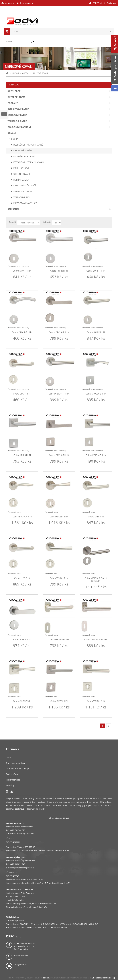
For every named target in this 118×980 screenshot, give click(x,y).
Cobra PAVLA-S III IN (59, 455)
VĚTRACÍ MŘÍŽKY (22, 197)
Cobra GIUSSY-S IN (22, 701)
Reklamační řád (13, 780)
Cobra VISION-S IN (96, 701)
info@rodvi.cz (20, 965)
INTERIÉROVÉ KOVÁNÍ (24, 156)
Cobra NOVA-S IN (59, 701)
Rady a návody (26, 3)
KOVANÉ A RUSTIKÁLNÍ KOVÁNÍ (29, 162)
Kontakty (10, 785)
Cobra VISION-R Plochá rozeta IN (96, 580)
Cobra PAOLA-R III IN (22, 332)
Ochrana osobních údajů (17, 769)
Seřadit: (13, 222)
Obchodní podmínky (15, 763)
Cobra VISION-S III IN (96, 455)
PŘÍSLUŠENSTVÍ (21, 168)
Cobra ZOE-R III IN (22, 640)
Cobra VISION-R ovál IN (96, 640)
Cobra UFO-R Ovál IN (59, 640)
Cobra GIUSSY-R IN (59, 517)
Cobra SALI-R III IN (96, 332)
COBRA (25, 73)
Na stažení (9, 3)
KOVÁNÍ (15, 73)
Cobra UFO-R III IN (22, 394)
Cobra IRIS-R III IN (59, 271)
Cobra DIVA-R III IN (22, 271)
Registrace (111, 3)
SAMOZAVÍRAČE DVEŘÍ (25, 186)
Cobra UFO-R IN (22, 578)
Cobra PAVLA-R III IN (59, 332)
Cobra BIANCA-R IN (22, 517)
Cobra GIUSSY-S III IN (96, 394)
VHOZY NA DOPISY (23, 191)
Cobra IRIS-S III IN (22, 455)
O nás (9, 757)
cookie (46, 978)
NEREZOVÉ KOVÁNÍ (23, 151)
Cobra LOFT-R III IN (96, 271)
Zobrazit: (47, 222)
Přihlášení (97, 3)
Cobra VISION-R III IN (59, 394)
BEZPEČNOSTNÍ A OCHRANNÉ (28, 145)
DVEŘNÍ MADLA (21, 180)
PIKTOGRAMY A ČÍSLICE (25, 203)
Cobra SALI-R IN (96, 517)
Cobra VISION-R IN (59, 578)
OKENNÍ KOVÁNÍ (22, 174)
